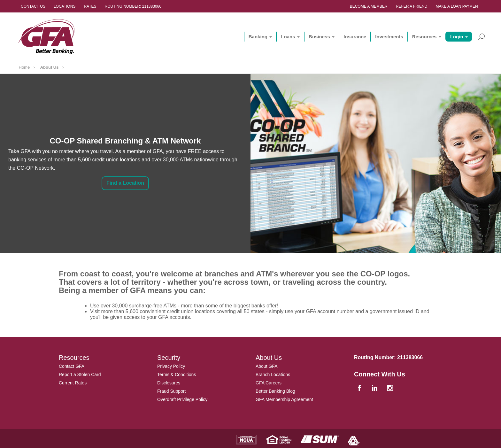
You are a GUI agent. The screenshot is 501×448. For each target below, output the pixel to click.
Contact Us (33, 6)
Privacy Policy (171, 366)
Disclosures (169, 383)
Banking (255, 37)
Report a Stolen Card (80, 375)
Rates (90, 6)
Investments (387, 37)
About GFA (266, 366)
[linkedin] (375, 389)
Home (24, 67)
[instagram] (391, 389)
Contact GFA (72, 366)
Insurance (353, 37)
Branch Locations (273, 375)
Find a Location (125, 183)
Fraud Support (172, 391)
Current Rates (73, 383)
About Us (50, 67)
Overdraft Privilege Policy (182, 399)
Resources (422, 37)
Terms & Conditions (177, 375)
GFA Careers (269, 383)
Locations (65, 6)
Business (317, 37)
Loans (286, 37)
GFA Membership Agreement (284, 399)
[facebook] (360, 389)
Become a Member (369, 6)
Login (455, 37)
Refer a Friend (412, 6)
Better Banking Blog (275, 391)
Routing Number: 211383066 (133, 6)
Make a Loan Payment (458, 6)
